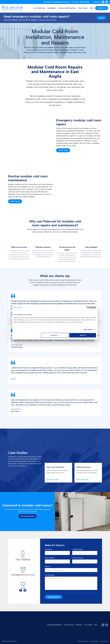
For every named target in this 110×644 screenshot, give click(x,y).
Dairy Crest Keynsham (56, 467)
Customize (55, 335)
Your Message (50, 575)
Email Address (50, 558)
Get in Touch (15, 201)
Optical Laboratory (85, 467)
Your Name (48, 549)
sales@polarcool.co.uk (58, 2)
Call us (101, 18)
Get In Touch (63, 150)
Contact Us (102, 8)
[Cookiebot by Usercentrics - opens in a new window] (88, 308)
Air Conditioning (39, 8)
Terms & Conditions (83, 641)
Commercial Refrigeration (67, 8)
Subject (47, 566)
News (92, 8)
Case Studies (83, 8)
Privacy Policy (104, 641)
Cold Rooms (51, 8)
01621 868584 (82, 2)
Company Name (77, 549)
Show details (88, 330)
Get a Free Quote (28, 516)
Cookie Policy (94, 641)
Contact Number (78, 558)
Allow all (83, 335)
